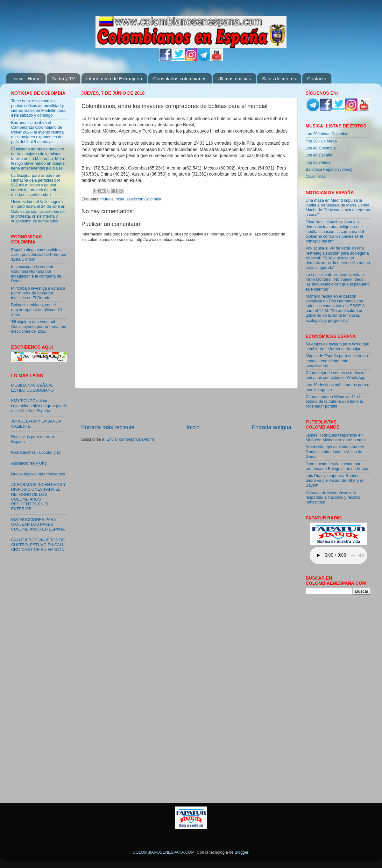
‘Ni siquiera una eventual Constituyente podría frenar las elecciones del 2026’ (39, 327)
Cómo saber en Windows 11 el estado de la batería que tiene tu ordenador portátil (334, 401)
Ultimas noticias (234, 79)
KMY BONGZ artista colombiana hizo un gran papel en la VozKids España (39, 406)
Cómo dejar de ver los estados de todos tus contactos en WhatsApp (336, 375)
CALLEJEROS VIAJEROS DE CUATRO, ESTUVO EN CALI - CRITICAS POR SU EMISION (38, 545)
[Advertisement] (186, 406)
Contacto (317, 79)
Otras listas (316, 177)
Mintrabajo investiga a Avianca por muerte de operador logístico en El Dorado (38, 293)
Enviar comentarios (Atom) (130, 439)
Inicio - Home (26, 79)
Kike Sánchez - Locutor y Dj (36, 452)
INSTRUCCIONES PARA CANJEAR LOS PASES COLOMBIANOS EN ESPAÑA (38, 524)
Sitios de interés (279, 79)
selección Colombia (144, 199)
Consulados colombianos (180, 79)
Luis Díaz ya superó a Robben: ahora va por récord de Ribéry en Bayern (335, 481)
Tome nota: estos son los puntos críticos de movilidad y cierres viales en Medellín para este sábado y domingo (38, 108)
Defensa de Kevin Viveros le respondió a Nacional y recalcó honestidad (333, 497)
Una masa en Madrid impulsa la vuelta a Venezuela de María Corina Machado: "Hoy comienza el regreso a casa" (338, 208)
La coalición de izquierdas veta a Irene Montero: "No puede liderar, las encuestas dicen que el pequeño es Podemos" (338, 282)
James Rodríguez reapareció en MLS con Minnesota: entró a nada (336, 438)
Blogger (241, 852)
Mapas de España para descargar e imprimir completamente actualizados (337, 361)
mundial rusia (113, 199)
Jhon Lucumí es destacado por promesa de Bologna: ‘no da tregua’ (337, 466)
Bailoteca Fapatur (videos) (329, 170)
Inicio (193, 427)
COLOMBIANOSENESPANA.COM (164, 852)
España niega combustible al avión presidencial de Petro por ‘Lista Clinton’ (39, 255)
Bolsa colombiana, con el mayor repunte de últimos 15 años (37, 310)
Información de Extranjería (114, 79)
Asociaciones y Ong (29, 463)
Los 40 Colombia (321, 148)
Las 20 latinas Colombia (327, 134)
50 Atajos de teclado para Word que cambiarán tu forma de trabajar (337, 347)
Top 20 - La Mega (321, 141)
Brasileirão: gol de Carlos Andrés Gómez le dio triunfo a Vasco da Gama (335, 452)
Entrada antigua (272, 427)
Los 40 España (319, 155)
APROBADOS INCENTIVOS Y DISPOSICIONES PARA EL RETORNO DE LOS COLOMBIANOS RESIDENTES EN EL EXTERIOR (39, 497)
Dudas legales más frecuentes (38, 474)
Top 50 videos (318, 163)
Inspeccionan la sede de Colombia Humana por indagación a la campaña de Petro (36, 274)
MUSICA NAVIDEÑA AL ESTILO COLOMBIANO (32, 388)
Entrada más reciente (108, 427)
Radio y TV (63, 79)
